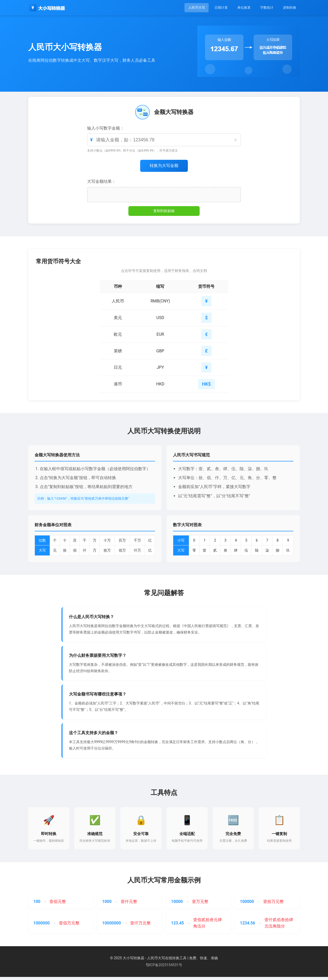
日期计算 (215, 8)
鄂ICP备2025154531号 (164, 968)
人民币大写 (188, 8)
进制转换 (289, 8)
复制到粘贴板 (164, 211)
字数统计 (264, 8)
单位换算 (239, 8)
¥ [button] (206, 302)
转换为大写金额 (164, 166)
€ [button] (206, 335)
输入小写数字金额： (106, 128)
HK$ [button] (206, 386)
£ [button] (206, 352)
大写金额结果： (101, 182)
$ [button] (206, 318)
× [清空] (235, 140)
